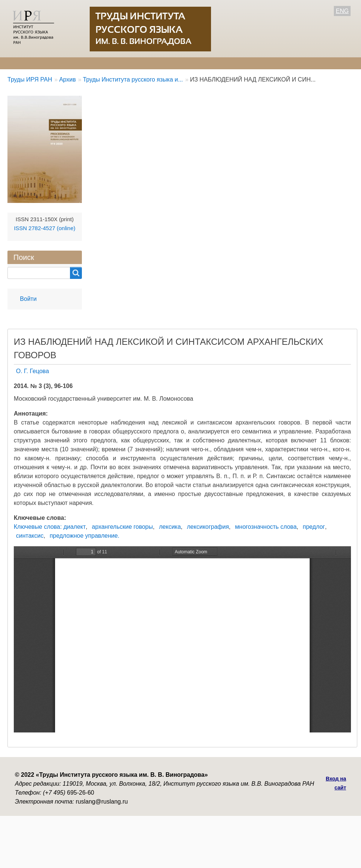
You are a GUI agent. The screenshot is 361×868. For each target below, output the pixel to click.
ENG (342, 11)
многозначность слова (266, 527)
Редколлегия (70, 63)
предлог (314, 527)
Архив (206, 63)
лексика (170, 527)
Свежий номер (162, 63)
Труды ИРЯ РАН (30, 80)
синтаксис (30, 536)
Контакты (242, 63)
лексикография (208, 527)
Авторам (114, 63)
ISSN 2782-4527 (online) (44, 228)
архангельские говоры (122, 527)
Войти (28, 299)
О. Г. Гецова (33, 371)
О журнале (22, 63)
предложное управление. (84, 536)
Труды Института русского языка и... (133, 80)
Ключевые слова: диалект (50, 527)
